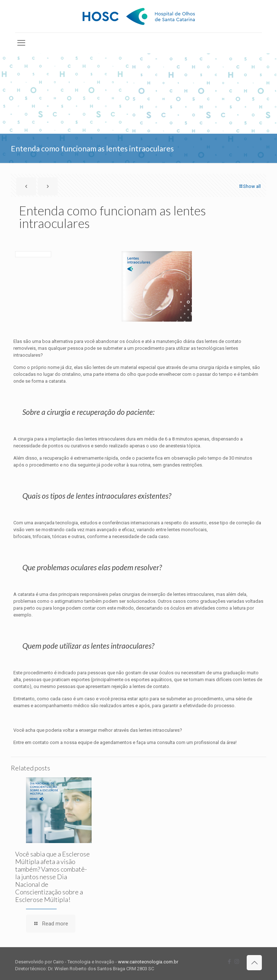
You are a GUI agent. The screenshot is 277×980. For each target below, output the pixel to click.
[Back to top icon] (254, 963)
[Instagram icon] (237, 962)
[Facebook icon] (229, 962)
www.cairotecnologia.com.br (148, 962)
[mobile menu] (21, 43)
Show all (250, 186)
